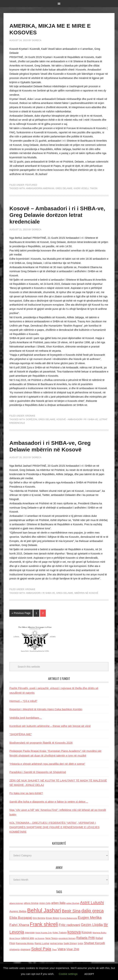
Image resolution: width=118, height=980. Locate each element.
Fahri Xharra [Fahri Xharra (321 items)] (19, 925)
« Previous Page (21, 613)
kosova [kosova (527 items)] (74, 932)
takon (94, 188)
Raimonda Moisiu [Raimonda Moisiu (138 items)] (25, 943)
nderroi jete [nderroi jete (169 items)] (28, 938)
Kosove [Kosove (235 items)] (87, 932)
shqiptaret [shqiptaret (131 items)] (25, 950)
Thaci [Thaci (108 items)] (54, 950)
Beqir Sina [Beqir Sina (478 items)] (71, 911)
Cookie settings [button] (68, 974)
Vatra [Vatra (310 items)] (62, 949)
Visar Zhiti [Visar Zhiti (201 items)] (73, 949)
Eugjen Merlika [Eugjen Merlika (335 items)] (90, 918)
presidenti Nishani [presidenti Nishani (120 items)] (67, 938)
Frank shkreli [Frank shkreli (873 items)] (44, 924)
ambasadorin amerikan (40, 188)
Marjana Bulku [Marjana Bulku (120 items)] (99, 933)
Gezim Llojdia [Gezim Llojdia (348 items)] (92, 925)
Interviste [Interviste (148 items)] (30, 933)
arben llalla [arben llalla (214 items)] (58, 903)
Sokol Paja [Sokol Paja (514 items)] (41, 949)
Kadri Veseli (81, 188)
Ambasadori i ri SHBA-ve (40, 593)
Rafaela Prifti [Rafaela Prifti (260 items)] (86, 938)
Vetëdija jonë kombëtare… (26, 718)
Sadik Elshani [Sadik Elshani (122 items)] (70, 943)
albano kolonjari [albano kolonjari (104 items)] (16, 903)
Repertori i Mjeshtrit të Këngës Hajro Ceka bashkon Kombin (46, 709)
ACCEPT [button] (89, 974)
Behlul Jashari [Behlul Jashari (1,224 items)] (44, 910)
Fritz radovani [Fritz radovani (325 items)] (69, 925)
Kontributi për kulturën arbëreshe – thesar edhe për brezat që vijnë (50, 726)
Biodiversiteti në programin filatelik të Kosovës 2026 (41, 743)
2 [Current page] (43, 613)
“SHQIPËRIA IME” (21, 734)
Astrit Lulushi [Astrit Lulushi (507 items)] (92, 902)
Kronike (30, 416)
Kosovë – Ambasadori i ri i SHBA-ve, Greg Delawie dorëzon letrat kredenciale (57, 215)
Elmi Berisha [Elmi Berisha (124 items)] (39, 918)
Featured (31, 185)
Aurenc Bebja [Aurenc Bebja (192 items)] (18, 911)
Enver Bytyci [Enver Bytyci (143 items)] (53, 918)
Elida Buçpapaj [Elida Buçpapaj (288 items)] (21, 918)
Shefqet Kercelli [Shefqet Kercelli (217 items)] (94, 943)
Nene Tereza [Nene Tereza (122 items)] (51, 938)
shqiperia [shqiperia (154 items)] (14, 949)
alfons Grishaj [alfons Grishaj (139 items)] (31, 903)
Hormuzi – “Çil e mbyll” (23, 701)
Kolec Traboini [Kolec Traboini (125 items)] (60, 933)
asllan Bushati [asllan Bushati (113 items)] (73, 903)
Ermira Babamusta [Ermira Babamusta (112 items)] (69, 918)
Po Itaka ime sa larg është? (26, 793)
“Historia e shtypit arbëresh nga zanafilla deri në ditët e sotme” (47, 764)
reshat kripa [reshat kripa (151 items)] (56, 943)
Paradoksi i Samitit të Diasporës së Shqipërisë (38, 772)
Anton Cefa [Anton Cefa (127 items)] (45, 903)
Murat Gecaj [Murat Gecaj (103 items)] (15, 938)
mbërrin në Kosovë (86, 593)
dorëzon (32, 419)
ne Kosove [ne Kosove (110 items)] (40, 938)
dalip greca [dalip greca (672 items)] (93, 911)
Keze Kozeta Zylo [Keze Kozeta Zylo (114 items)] (44, 933)
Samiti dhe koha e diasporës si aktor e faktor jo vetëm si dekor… (49, 802)
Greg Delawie (64, 188)
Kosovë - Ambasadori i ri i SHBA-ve (77, 419)
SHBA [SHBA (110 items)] (80, 943)
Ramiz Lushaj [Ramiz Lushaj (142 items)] (42, 943)
